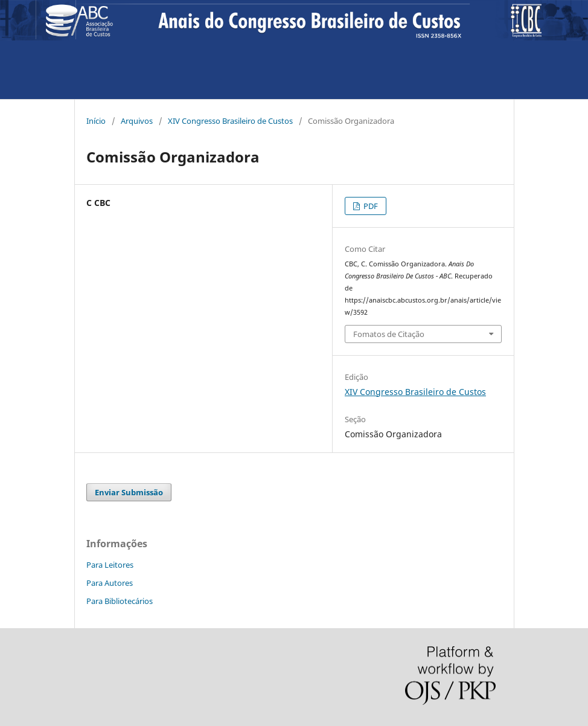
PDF (370, 206)
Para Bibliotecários (120, 601)
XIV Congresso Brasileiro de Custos (230, 121)
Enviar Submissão (129, 492)
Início (96, 121)
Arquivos (137, 121)
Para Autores (110, 583)
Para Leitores (110, 565)
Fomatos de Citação (389, 334)
